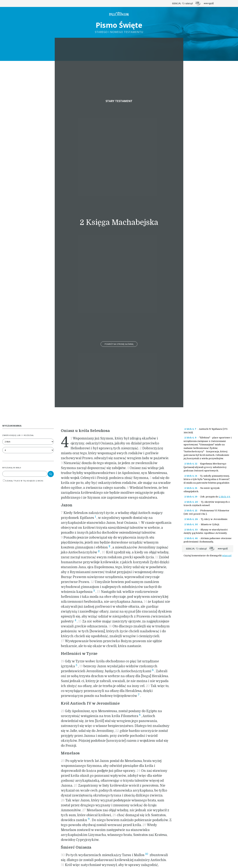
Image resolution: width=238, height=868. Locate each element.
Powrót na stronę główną (119, 344)
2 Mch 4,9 (224, 497)
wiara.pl (227, 556)
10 (147, 854)
